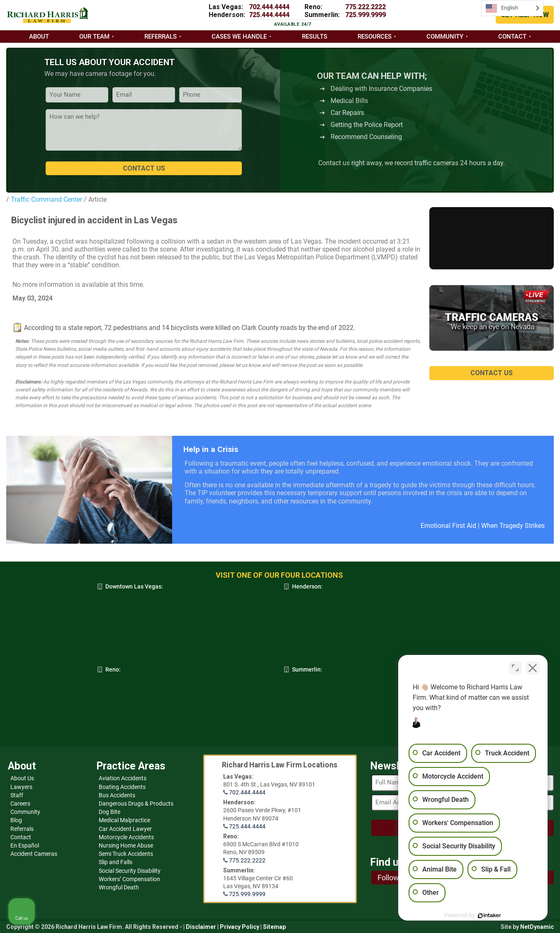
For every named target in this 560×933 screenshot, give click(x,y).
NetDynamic (537, 927)
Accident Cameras (34, 854)
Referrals (161, 37)
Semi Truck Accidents (126, 854)
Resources (375, 37)
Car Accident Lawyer (125, 829)
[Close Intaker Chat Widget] (533, 668)
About (39, 37)
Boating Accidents (122, 787)
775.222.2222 (365, 7)
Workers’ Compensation (129, 879)
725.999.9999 (365, 15)
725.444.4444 (269, 15)
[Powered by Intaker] (489, 916)
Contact (512, 37)
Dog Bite (110, 812)
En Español (25, 845)
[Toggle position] (515, 668)
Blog (16, 820)
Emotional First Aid (448, 526)
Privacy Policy (240, 927)
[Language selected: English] (512, 8)
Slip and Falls (116, 862)
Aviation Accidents (123, 778)
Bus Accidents (117, 795)
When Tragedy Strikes (513, 526)
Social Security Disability (130, 871)
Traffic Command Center (46, 199)
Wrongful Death (119, 887)
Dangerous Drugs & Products (136, 804)
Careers (20, 804)
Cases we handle (239, 37)
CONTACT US (492, 373)
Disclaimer (201, 927)
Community (445, 37)
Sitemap (274, 927)
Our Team (94, 37)
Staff (17, 795)
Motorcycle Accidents (126, 837)
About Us (22, 778)
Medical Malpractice (124, 820)
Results (315, 37)
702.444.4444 (269, 7)
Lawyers (21, 787)
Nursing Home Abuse (126, 845)
